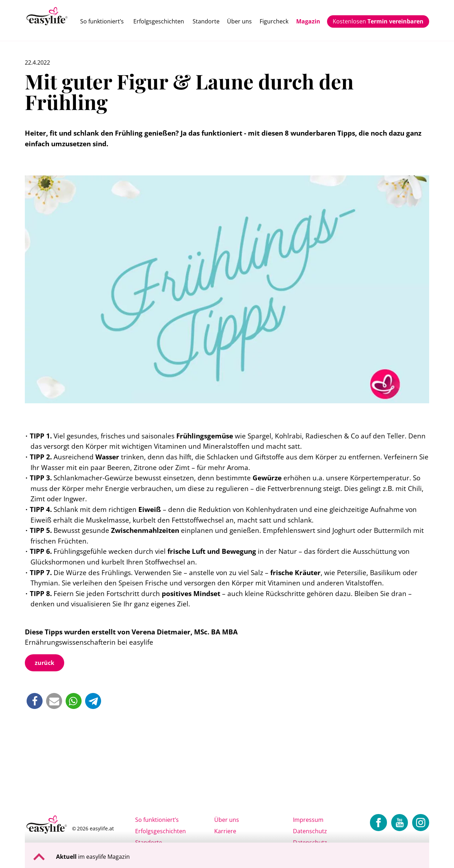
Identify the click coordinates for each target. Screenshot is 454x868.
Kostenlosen (378, 21)
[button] (35, 701)
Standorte (206, 21)
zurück (45, 663)
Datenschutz (310, 831)
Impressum (308, 820)
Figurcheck (274, 21)
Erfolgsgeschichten (159, 21)
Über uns (239, 21)
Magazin (308, 21)
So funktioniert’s (102, 21)
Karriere (225, 831)
